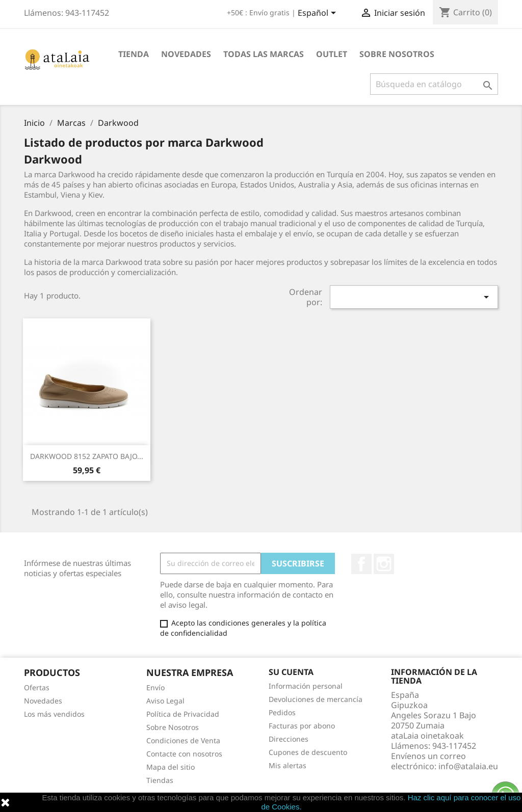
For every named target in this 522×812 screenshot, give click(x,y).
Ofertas (37, 687)
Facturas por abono (302, 726)
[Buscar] (434, 84)
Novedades (186, 54)
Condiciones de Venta (183, 740)
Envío (155, 687)
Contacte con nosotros (184, 754)
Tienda (134, 54)
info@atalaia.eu (468, 766)
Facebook (361, 564)
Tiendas (160, 780)
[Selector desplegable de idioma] (319, 14)
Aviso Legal (165, 701)
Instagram (384, 564)
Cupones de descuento (308, 752)
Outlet (332, 54)
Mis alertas (288, 765)
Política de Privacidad (183, 714)
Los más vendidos (54, 714)
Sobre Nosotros (397, 54)
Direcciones (289, 739)
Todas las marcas (264, 54)
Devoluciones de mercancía (316, 699)
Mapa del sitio (171, 767)
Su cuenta (291, 672)
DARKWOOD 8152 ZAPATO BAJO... (87, 456)
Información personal (306, 686)
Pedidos (282, 712)
